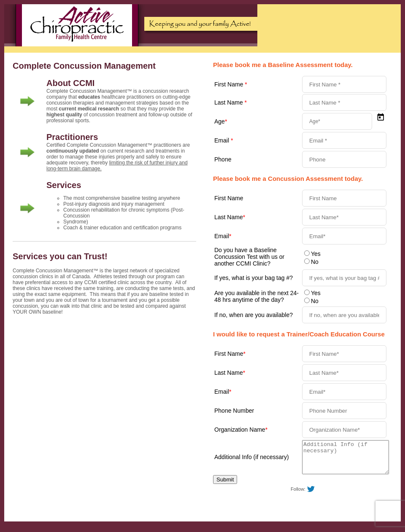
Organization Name (241, 430)
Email (224, 140)
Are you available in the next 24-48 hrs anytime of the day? (256, 296)
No (315, 262)
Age (221, 121)
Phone (223, 159)
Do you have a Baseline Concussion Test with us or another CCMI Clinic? (249, 257)
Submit (225, 486)
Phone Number (234, 411)
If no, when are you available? (254, 315)
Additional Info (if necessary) (252, 460)
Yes (316, 254)
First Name (231, 84)
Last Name (231, 102)
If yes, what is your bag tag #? (254, 278)
